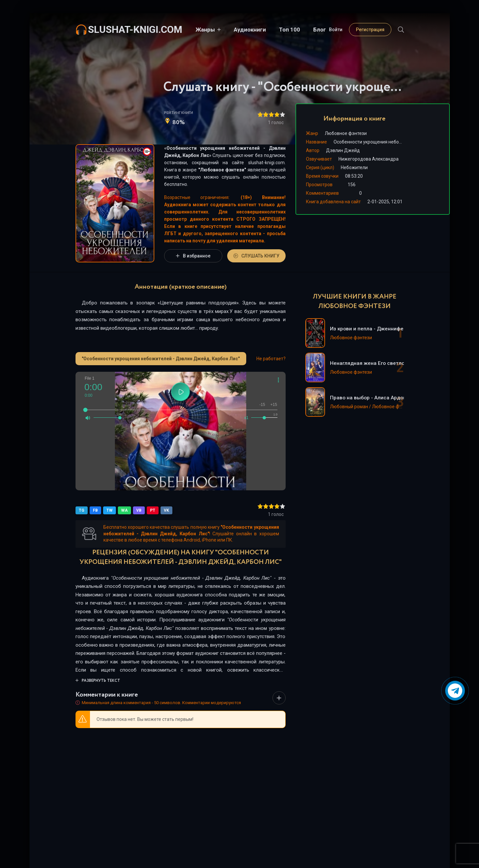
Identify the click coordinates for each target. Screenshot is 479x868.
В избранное (193, 256)
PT (153, 510)
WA (124, 510)
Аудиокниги (250, 30)
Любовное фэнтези (222, 170)
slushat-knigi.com (135, 29)
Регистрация (370, 30)
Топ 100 (289, 30)
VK (166, 510)
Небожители (354, 167)
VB (139, 510)
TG (82, 510)
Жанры (205, 30)
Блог (319, 30)
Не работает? (271, 359)
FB (95, 510)
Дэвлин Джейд (343, 150)
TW (109, 510)
